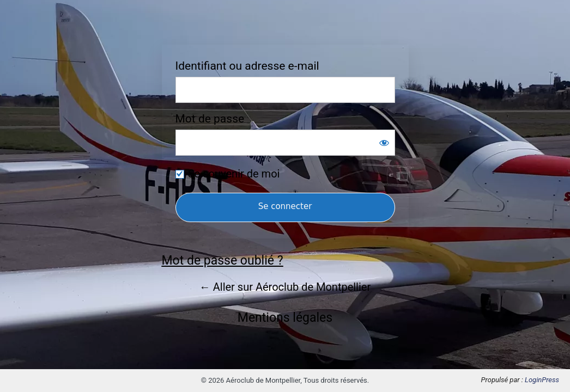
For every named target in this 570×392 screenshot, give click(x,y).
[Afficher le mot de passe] (384, 143)
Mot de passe (210, 119)
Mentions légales (285, 318)
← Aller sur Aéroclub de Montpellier (285, 287)
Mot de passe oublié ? (223, 261)
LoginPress (542, 380)
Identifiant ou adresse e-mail (247, 66)
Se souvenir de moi (234, 174)
